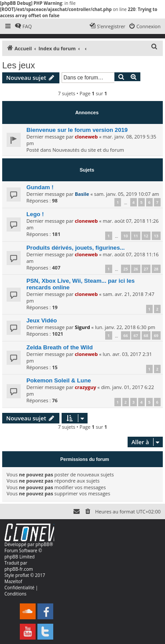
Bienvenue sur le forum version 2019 (77, 130)
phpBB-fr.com (19, 569)
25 (125, 269)
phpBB (42, 544)
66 (125, 335)
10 (125, 236)
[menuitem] (23, 26)
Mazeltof (13, 581)
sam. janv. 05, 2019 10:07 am (127, 194)
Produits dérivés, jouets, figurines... (76, 248)
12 (146, 236)
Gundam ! (40, 187)
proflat (22, 575)
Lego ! (35, 214)
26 (136, 269)
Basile (82, 194)
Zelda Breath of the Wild (60, 347)
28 (156, 269)
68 (146, 335)
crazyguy (86, 387)
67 (136, 335)
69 (156, 335)
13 (156, 236)
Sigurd (82, 327)
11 (136, 236)
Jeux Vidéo (42, 320)
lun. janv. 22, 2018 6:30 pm (125, 327)
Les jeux (19, 65)
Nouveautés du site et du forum (88, 150)
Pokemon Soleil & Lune (59, 380)
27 (146, 269)
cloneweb (86, 137)
